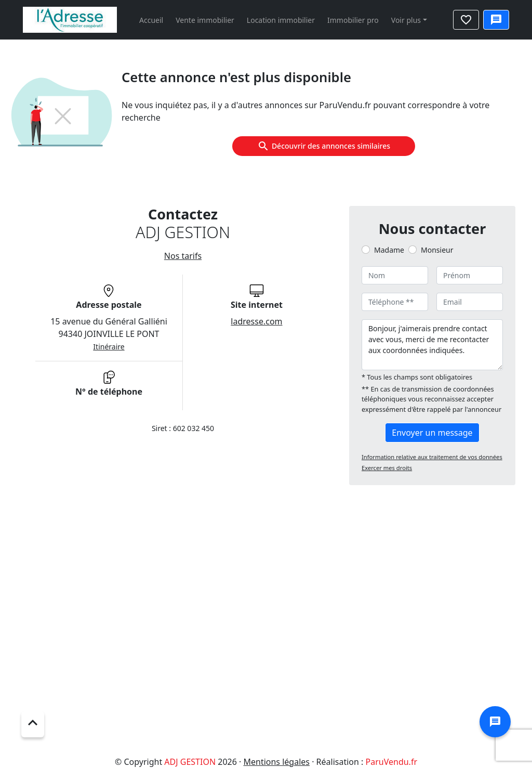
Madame (389, 250)
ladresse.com (256, 321)
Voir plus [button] (406, 20)
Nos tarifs (183, 256)
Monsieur (437, 250)
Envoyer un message (432, 433)
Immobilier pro (353, 20)
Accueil (151, 20)
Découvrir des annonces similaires (324, 146)
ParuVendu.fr (391, 762)
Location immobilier (281, 20)
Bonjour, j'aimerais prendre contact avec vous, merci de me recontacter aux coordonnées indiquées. (432, 345)
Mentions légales (276, 762)
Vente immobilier (205, 20)
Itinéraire (109, 347)
